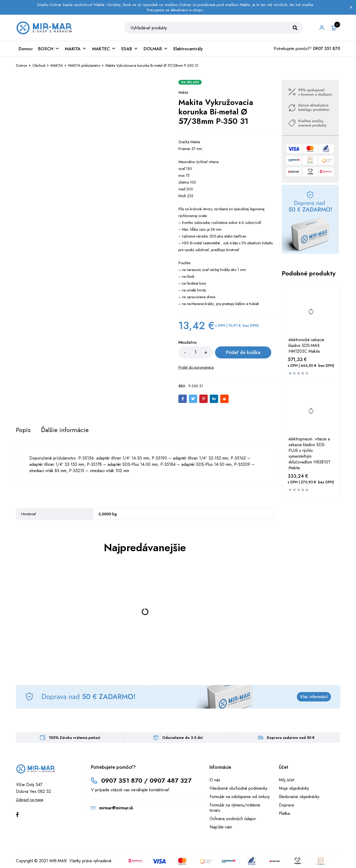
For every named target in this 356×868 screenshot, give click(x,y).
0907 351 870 (326, 49)
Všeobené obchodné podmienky (238, 788)
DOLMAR (156, 49)
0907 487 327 (171, 780)
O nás (215, 780)
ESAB (130, 49)
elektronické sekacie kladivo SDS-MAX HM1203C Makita (306, 346)
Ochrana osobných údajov (233, 819)
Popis (23, 430)
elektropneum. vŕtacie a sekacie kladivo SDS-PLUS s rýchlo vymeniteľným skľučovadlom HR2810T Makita (310, 454)
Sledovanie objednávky (299, 797)
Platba (284, 813)
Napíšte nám (221, 827)
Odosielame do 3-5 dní (182, 738)
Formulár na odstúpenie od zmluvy (240, 797)
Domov (26, 49)
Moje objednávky (294, 788)
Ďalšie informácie (65, 430)
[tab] (23, 430)
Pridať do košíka (243, 352)
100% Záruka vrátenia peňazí (75, 738)
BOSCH (49, 49)
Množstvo (188, 343)
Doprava (286, 805)
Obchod (39, 65)
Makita (183, 92)
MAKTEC (104, 49)
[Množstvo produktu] (195, 352)
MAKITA (76, 49)
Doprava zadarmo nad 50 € (291, 738)
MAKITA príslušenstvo (84, 65)
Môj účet (287, 780)
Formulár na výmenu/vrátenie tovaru (235, 808)
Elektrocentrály (188, 49)
